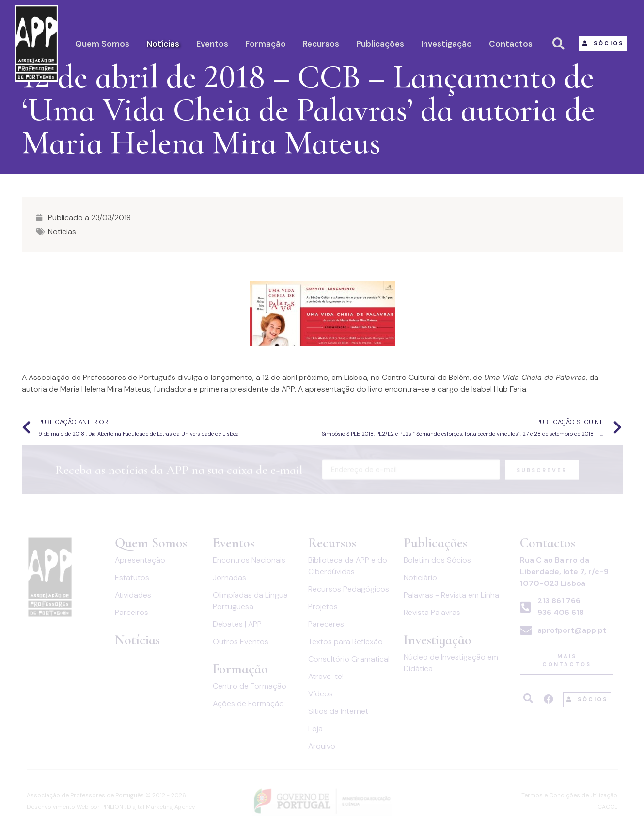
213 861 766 (559, 601)
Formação (266, 44)
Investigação (447, 44)
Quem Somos (102, 44)
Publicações (380, 44)
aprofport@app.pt (572, 630)
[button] (603, 43)
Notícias (163, 44)
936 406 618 (561, 612)
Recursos (321, 44)
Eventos (212, 44)
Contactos (511, 44)
